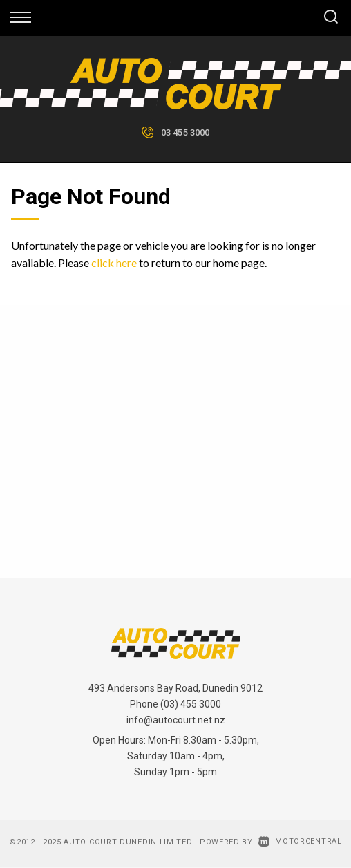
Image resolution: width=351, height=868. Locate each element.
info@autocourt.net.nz (176, 720)
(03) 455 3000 (191, 704)
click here (114, 262)
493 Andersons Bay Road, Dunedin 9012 (175, 688)
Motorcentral (300, 841)
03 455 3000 (185, 132)
